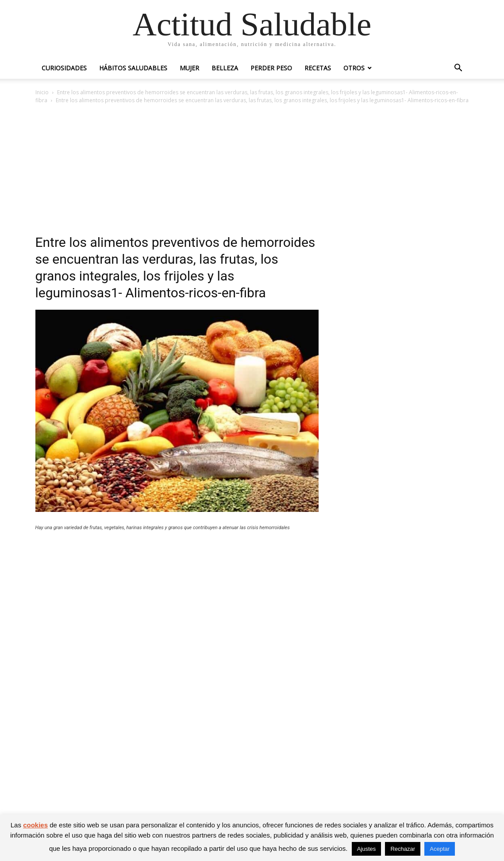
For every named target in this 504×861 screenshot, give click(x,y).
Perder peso (271, 68)
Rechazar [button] (403, 849)
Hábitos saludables (133, 68)
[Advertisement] (252, 172)
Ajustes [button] (367, 849)
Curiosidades (64, 68)
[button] (458, 69)
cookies (35, 825)
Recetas (318, 68)
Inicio (42, 92)
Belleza (225, 68)
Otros (354, 68)
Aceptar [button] (440, 849)
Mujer (189, 68)
